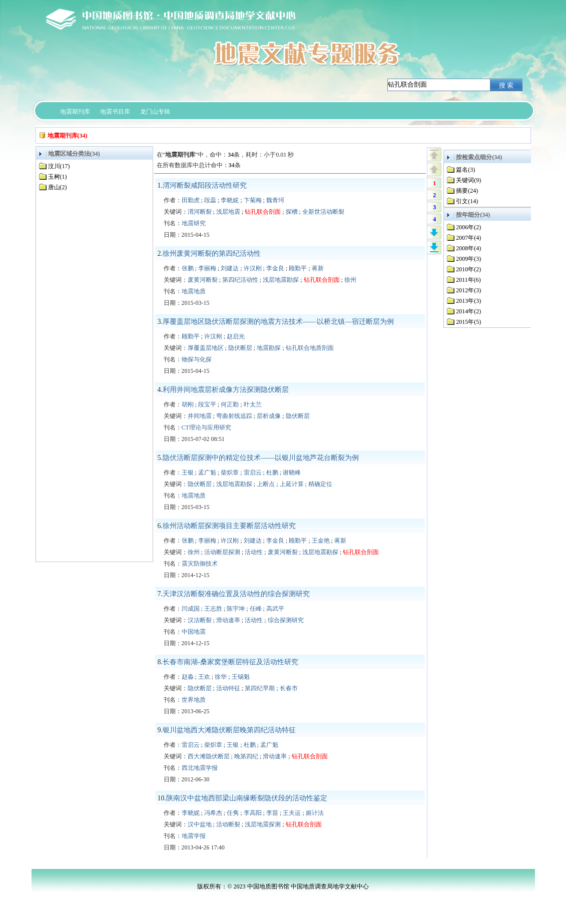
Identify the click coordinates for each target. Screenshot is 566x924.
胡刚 (188, 404)
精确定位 (320, 484)
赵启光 (236, 336)
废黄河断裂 (203, 280)
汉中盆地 (200, 824)
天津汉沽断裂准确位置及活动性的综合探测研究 (236, 594)
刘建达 (230, 268)
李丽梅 (207, 268)
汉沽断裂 (200, 620)
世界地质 (194, 700)
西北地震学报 (200, 768)
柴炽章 (230, 473)
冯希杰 (213, 813)
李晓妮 (230, 200)
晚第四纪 (246, 756)
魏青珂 (275, 200)
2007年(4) (468, 238)
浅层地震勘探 (281, 280)
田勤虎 (191, 200)
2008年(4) (468, 248)
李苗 (272, 813)
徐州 (350, 280)
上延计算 (292, 484)
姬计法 (315, 813)
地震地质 (194, 291)
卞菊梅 (253, 200)
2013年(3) (468, 301)
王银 (188, 473)
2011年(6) (468, 280)
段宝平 (207, 404)
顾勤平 (298, 268)
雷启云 (253, 473)
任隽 (233, 813)
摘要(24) (467, 191)
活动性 (254, 552)
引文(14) (467, 201)
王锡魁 (241, 677)
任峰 (256, 609)
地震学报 (194, 836)
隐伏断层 (240, 348)
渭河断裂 (200, 212)
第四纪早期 (260, 688)
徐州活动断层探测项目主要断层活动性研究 (229, 526)
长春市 (289, 688)
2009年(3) (468, 259)
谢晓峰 (292, 473)
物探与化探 (197, 359)
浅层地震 (228, 212)
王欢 (204, 677)
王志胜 (213, 609)
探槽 (292, 212)
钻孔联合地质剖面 (310, 348)
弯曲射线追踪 (234, 416)
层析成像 (269, 416)
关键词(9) (468, 180)
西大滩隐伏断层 (209, 756)
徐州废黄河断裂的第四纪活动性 (212, 254)
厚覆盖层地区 (206, 348)
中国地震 (194, 632)
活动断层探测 (222, 552)
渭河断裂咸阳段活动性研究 (205, 185)
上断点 (266, 484)
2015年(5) (468, 322)
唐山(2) (58, 187)
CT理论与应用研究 (206, 427)
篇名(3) (465, 170)
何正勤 (230, 404)
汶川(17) (59, 166)
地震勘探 (269, 348)
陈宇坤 (236, 609)
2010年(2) (468, 269)
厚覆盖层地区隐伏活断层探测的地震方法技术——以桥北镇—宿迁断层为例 (278, 322)
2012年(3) (468, 290)
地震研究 (194, 223)
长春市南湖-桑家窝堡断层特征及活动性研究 (230, 662)
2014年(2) (468, 311)
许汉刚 (253, 268)
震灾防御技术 (200, 564)
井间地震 (200, 416)
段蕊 (210, 200)
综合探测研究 (286, 620)
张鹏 (188, 268)
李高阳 (253, 813)
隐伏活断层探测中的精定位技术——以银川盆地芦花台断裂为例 (261, 458)
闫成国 (191, 609)
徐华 (221, 677)
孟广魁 (207, 473)
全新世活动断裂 (323, 212)
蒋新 (318, 268)
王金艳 (321, 541)
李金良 (275, 268)
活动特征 (228, 688)
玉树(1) (58, 177)
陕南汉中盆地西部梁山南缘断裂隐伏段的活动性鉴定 (247, 798)
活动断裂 (228, 824)
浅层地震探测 (263, 824)
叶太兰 (253, 404)
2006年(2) (468, 227)
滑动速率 (228, 620)
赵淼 (188, 677)
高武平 (275, 609)
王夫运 (292, 813)
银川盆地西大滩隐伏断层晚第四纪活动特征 (229, 730)
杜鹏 (272, 473)
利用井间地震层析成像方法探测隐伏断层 (226, 390)
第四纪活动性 (240, 280)
